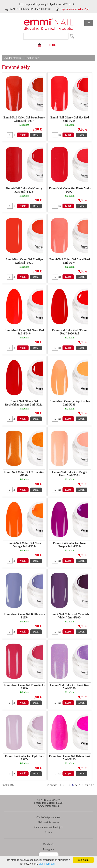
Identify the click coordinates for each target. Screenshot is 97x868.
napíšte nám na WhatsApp (75, 9)
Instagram (49, 849)
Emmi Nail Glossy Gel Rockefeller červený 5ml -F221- (24, 403)
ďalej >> (90, 785)
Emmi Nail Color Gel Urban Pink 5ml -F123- (70, 758)
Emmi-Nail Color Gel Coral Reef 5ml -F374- (70, 261)
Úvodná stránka (12, 58)
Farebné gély (33, 58)
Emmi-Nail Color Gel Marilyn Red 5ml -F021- (24, 261)
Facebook (48, 844)
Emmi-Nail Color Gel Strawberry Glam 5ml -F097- (24, 119)
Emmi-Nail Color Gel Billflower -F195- (24, 616)
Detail (36, 135)
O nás (48, 832)
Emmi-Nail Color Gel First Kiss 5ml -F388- (70, 687)
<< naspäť (52, 785)
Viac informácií (47, 864)
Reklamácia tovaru (48, 822)
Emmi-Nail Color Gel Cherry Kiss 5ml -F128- (24, 190)
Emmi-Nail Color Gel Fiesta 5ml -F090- (70, 190)
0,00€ (52, 45)
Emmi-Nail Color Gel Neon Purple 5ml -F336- (70, 545)
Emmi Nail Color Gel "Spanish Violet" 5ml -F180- (70, 616)
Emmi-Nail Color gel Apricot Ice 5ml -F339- (70, 403)
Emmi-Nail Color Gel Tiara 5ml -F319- (24, 687)
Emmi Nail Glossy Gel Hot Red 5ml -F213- (70, 119)
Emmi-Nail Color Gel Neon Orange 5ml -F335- (24, 545)
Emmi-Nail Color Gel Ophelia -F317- (24, 758)
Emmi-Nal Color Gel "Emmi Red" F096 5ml (70, 332)
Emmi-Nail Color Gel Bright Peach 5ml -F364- (70, 474)
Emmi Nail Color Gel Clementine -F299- (24, 474)
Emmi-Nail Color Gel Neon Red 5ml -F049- (24, 332)
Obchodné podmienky (48, 817)
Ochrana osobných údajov (48, 827)
